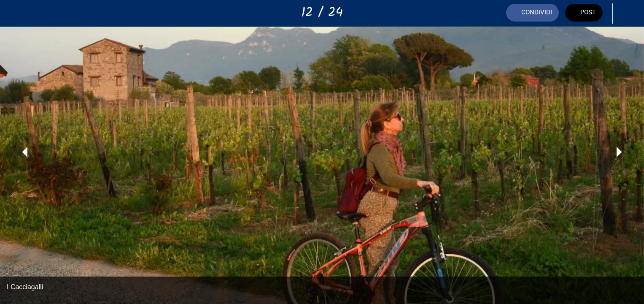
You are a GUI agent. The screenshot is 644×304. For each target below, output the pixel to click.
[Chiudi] (17, 14)
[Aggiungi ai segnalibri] (627, 14)
